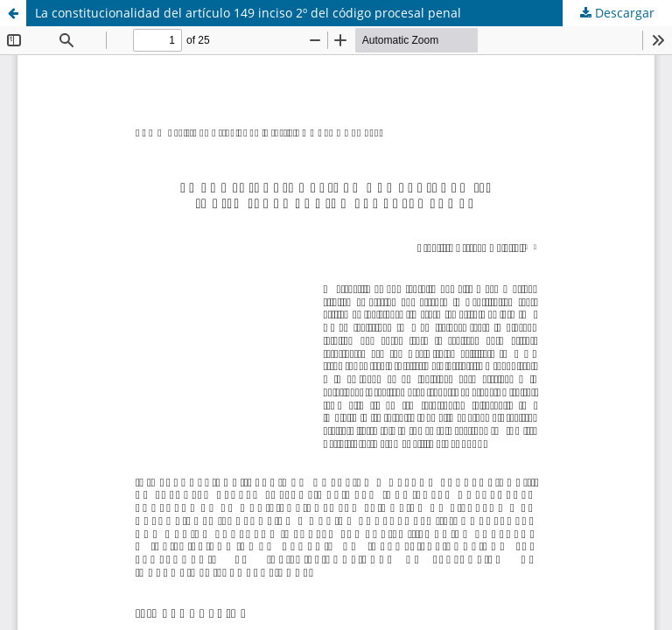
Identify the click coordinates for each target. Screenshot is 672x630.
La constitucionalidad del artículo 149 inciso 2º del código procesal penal (248, 13)
